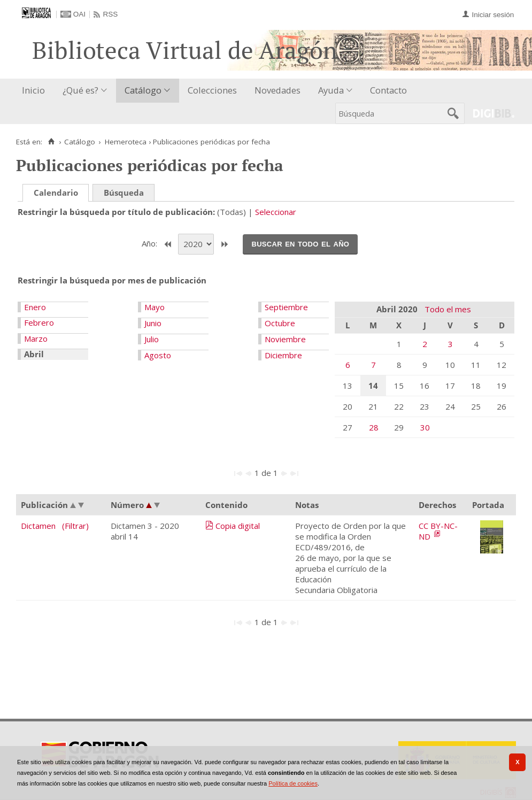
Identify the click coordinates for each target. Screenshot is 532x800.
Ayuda (331, 90)
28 (374, 427)
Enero (35, 307)
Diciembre (283, 355)
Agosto (158, 355)
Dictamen (38, 526)
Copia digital (238, 526)
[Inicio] (51, 142)
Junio (153, 323)
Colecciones (212, 90)
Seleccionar (276, 212)
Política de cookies (293, 783)
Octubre (280, 323)
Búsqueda (124, 193)
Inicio (33, 90)
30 (425, 427)
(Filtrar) (75, 526)
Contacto (388, 90)
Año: (151, 243)
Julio (152, 339)
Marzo (36, 339)
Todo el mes (448, 309)
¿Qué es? (80, 90)
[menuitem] (36, 91)
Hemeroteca (126, 142)
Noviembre (285, 339)
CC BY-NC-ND (438, 531)
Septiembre (286, 307)
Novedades (277, 90)
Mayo (155, 307)
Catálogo (143, 90)
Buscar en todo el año (300, 243)
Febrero (39, 322)
